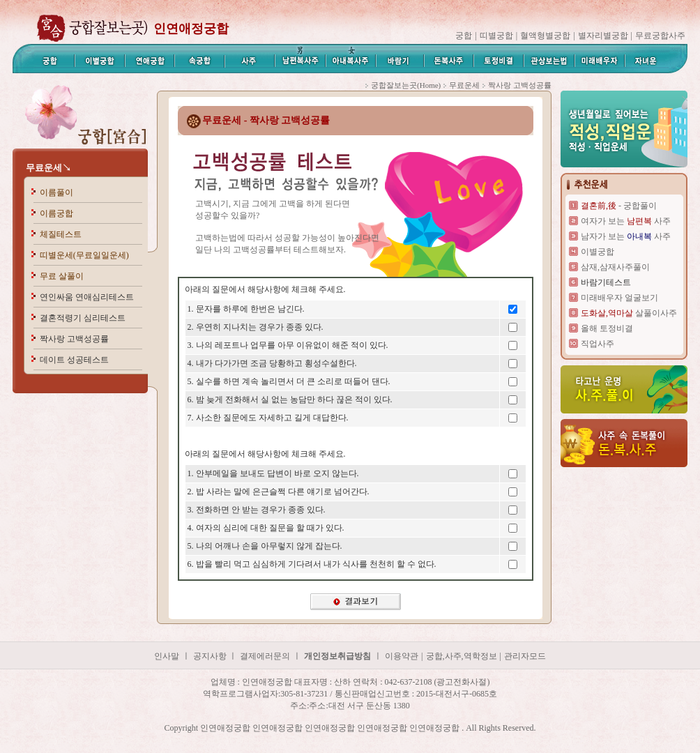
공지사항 (211, 656)
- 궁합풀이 (619, 206)
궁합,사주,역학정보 (462, 656)
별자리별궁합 (603, 36)
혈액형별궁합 (545, 36)
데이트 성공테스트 (74, 360)
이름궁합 (56, 213)
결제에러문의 (265, 656)
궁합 (464, 36)
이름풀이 (56, 192)
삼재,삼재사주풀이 (615, 267)
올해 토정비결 (607, 328)
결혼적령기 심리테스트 (83, 318)
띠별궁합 (496, 36)
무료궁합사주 (660, 36)
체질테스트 (61, 234)
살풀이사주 (629, 313)
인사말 (167, 656)
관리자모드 (525, 656)
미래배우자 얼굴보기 (619, 298)
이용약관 (402, 656)
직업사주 (598, 344)
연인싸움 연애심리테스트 (87, 297)
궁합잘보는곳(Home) (406, 85)
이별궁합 (598, 252)
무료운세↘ (48, 168)
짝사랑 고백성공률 (74, 339)
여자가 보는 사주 (626, 221)
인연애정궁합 (191, 29)
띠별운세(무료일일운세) (84, 255)
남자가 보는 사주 (626, 236)
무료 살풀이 (62, 276)
